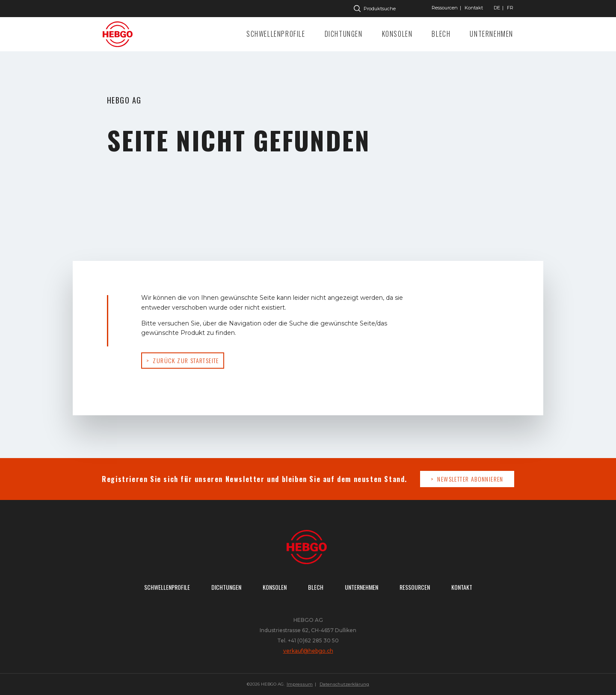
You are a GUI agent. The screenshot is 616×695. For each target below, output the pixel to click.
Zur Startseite (120, 34)
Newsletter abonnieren (470, 479)
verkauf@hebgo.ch (308, 651)
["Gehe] (497, 8)
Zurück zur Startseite (186, 360)
